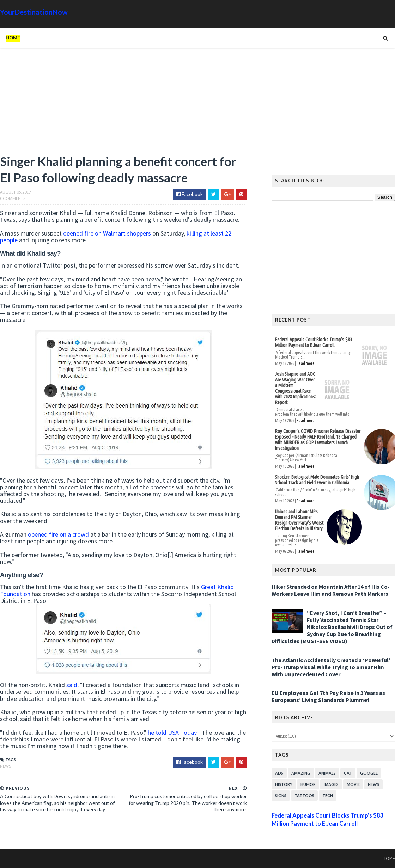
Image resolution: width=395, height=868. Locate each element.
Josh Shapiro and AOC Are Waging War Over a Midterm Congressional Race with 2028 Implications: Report (296, 388)
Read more (306, 363)
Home (13, 38)
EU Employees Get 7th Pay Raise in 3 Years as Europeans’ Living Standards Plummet (328, 696)
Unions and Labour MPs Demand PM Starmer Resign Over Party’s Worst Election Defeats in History (299, 520)
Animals (327, 773)
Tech (328, 796)
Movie (353, 784)
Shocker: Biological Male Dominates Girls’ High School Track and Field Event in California (317, 480)
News (5, 766)
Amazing (301, 773)
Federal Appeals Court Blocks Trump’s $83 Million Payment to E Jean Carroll (314, 342)
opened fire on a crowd (58, 534)
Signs (281, 796)
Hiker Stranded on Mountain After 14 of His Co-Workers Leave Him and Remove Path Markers (331, 590)
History (284, 784)
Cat (348, 773)
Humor (308, 784)
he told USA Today (172, 732)
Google (369, 773)
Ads (279, 773)
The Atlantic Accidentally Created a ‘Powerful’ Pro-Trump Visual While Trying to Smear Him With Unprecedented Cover (331, 667)
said (72, 685)
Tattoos (304, 796)
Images (331, 784)
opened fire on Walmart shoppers (107, 233)
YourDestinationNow (34, 12)
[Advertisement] (123, 104)
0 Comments (13, 198)
